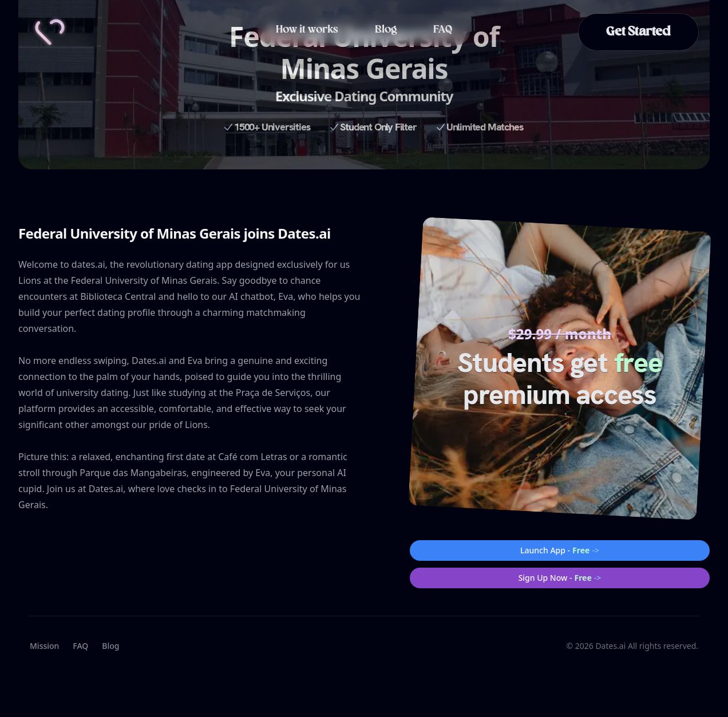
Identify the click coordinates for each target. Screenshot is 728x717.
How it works (307, 30)
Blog (386, 30)
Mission (44, 646)
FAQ (443, 30)
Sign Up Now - (560, 578)
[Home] (50, 32)
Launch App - (560, 550)
